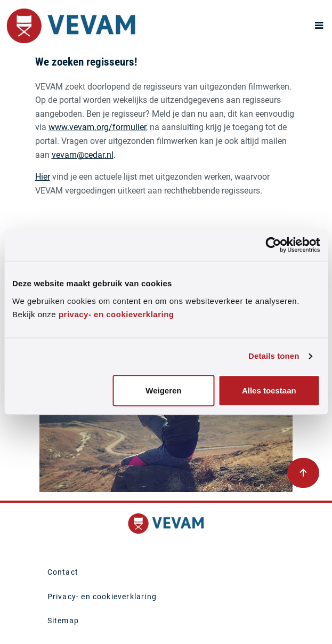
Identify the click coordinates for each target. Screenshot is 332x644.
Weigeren (163, 391)
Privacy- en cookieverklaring (102, 597)
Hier (43, 177)
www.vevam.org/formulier (97, 127)
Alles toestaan (269, 391)
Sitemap (63, 621)
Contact (63, 572)
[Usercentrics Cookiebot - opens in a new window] (273, 245)
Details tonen (274, 356)
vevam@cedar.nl (83, 155)
